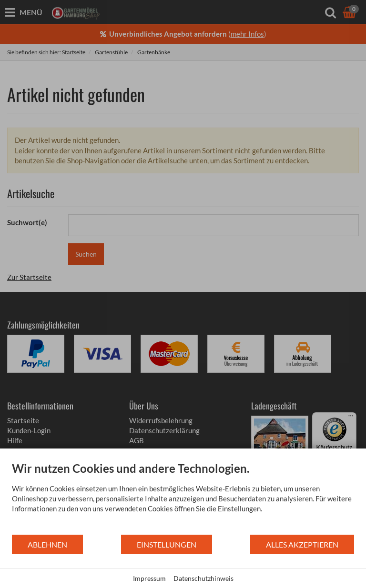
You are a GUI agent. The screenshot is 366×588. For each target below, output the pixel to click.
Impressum (149, 578)
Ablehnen (47, 544)
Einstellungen (167, 544)
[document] (183, 498)
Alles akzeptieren (302, 544)
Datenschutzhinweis (203, 578)
